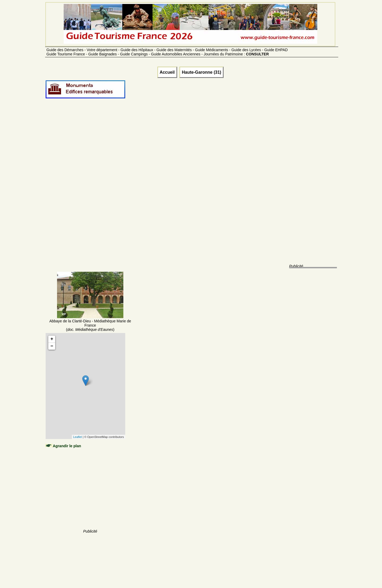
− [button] (52, 346)
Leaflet (78, 437)
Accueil (167, 72)
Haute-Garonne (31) (201, 72)
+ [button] (52, 339)
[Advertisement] (90, 191)
